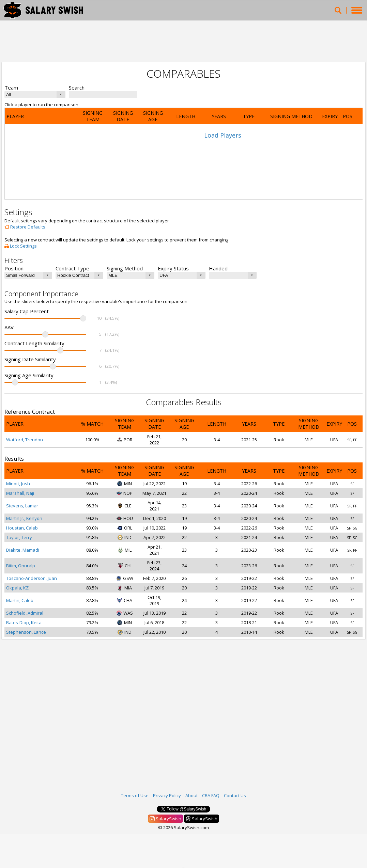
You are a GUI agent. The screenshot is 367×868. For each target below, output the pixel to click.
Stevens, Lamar (22, 506)
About (192, 795)
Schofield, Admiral (25, 613)
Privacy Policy (167, 795)
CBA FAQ (211, 795)
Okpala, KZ (17, 588)
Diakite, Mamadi (23, 550)
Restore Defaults (25, 227)
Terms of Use (135, 795)
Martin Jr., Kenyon (24, 518)
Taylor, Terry (19, 537)
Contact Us (235, 795)
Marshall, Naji (20, 493)
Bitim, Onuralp (21, 566)
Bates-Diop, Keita (24, 622)
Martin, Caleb (20, 600)
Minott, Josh (18, 484)
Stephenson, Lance (26, 632)
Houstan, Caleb (22, 528)
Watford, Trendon (25, 440)
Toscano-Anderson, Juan (32, 578)
